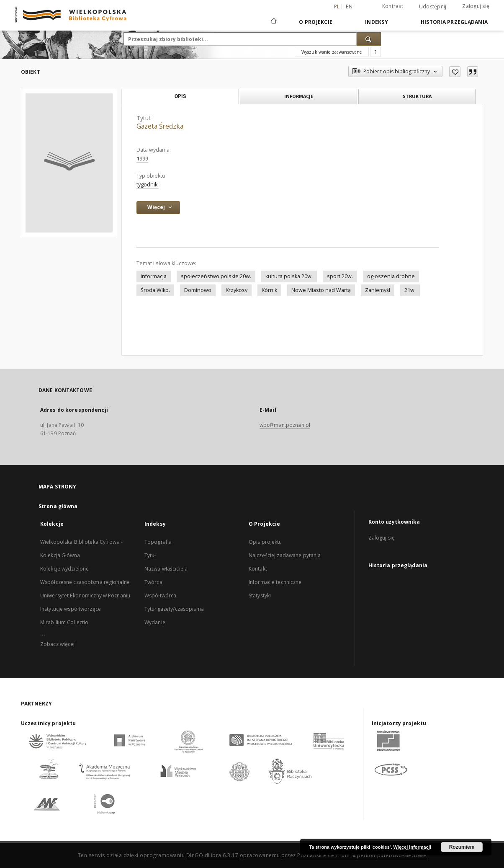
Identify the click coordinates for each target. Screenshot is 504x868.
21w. (410, 290)
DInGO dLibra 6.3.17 (212, 855)
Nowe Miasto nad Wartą (321, 290)
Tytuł (150, 555)
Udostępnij (433, 7)
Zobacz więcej (58, 644)
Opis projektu (265, 542)
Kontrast (393, 6)
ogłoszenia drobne (391, 276)
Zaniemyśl (378, 290)
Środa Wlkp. (155, 290)
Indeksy (377, 22)
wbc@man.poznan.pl (285, 425)
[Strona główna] (273, 22)
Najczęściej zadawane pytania (285, 555)
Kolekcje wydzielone (64, 569)
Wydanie (155, 622)
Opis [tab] (180, 96)
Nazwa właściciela (166, 569)
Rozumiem (462, 847)
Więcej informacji (412, 847)
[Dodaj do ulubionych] (455, 72)
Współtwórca (160, 595)
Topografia (158, 542)
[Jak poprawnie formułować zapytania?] (375, 52)
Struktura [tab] (417, 96)
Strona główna (58, 506)
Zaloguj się (476, 6)
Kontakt (258, 569)
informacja (154, 276)
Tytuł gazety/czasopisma (174, 609)
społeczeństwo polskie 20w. (216, 276)
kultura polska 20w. (289, 276)
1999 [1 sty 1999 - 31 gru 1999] (142, 159)
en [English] (349, 6)
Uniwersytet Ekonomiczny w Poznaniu (85, 595)
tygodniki (148, 185)
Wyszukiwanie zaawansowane (332, 52)
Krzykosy (237, 290)
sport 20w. (340, 276)
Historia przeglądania (454, 22)
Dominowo (198, 290)
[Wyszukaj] (369, 39)
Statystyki (260, 595)
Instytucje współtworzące (71, 609)
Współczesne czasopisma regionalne (85, 582)
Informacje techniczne (275, 582)
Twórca (153, 582)
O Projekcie (316, 22)
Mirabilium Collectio (64, 622)
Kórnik (269, 290)
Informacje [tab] (299, 96)
